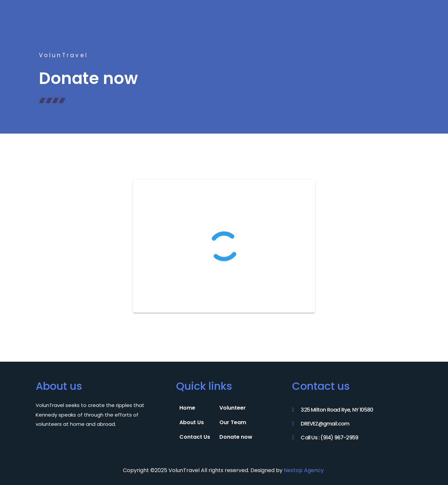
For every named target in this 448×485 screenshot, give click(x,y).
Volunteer (233, 408)
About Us (192, 422)
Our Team (233, 422)
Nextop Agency (304, 470)
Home (187, 408)
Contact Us (195, 437)
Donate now (236, 437)
